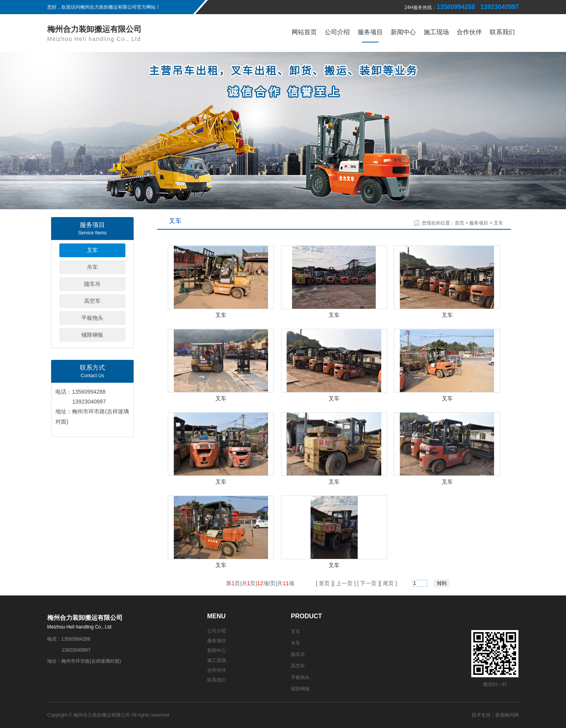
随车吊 (92, 284)
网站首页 (304, 32)
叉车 (92, 250)
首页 (459, 223)
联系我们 (502, 32)
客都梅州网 (507, 715)
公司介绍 (337, 32)
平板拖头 (92, 318)
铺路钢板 (92, 335)
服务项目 (370, 32)
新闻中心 (403, 32)
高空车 (92, 301)
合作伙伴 (469, 32)
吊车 (92, 267)
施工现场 (436, 32)
